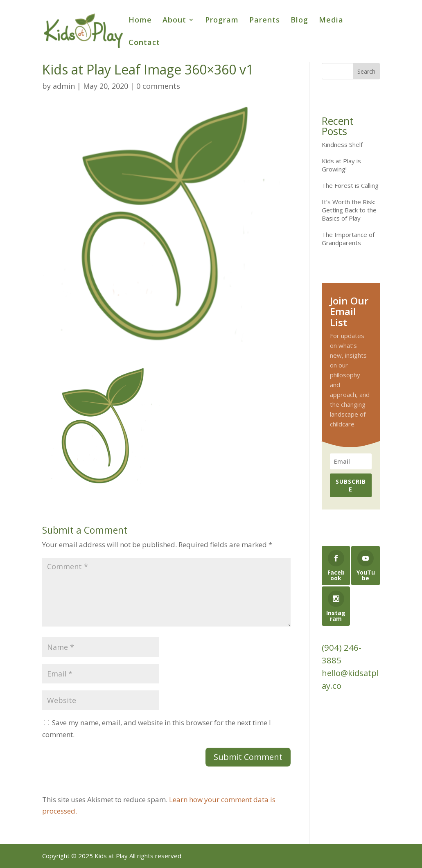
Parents (265, 21)
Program (222, 21)
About (174, 21)
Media (331, 21)
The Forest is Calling (350, 185)
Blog (299, 21)
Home (140, 21)
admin (64, 86)
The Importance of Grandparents (348, 239)
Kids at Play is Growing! (341, 165)
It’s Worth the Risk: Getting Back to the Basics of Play (349, 210)
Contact (144, 43)
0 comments (158, 86)
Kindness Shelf (342, 144)
